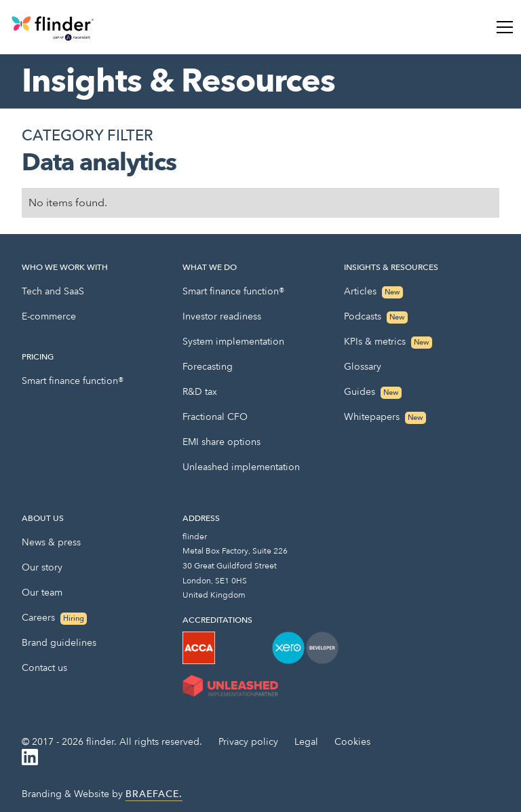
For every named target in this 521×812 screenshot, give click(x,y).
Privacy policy (248, 742)
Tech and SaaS (53, 291)
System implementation (233, 342)
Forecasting (208, 367)
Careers (54, 618)
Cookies (352, 742)
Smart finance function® (73, 381)
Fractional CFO (215, 417)
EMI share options (221, 442)
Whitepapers (385, 417)
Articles (373, 292)
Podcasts (376, 317)
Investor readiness (222, 316)
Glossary (363, 367)
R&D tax (200, 392)
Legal (306, 742)
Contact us (44, 668)
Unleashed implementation (241, 467)
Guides (373, 392)
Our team (42, 593)
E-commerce (49, 316)
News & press (51, 542)
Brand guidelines (59, 643)
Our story (42, 567)
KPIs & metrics (388, 342)
